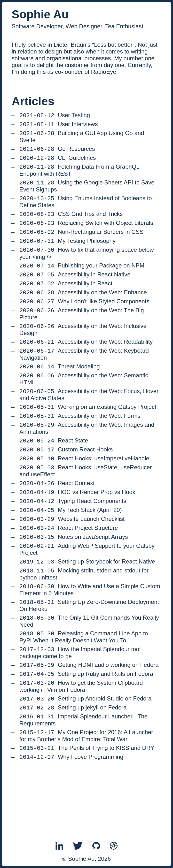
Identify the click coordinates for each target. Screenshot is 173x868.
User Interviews (59, 126)
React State (54, 468)
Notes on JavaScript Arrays (74, 575)
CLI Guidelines (58, 163)
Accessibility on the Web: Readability (86, 362)
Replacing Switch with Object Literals (86, 232)
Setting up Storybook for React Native (87, 601)
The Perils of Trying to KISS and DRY (87, 801)
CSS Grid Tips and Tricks (71, 223)
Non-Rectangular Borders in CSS (81, 242)
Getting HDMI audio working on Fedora (89, 711)
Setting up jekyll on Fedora (73, 758)
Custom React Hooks (66, 478)
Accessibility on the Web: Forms (80, 442)
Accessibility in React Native (75, 289)
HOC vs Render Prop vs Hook (77, 525)
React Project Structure (69, 565)
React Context (57, 515)
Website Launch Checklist (72, 555)
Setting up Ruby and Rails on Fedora (86, 721)
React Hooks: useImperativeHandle (84, 488)
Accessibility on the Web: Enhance (83, 309)
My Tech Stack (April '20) (71, 545)
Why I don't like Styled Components (84, 319)
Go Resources (57, 153)
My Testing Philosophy (67, 252)
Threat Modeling (60, 389)
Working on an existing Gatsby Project (88, 432)
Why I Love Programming (71, 811)
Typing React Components (73, 535)
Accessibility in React (66, 299)
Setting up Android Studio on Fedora (85, 748)
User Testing (55, 116)
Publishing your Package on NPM (82, 279)
